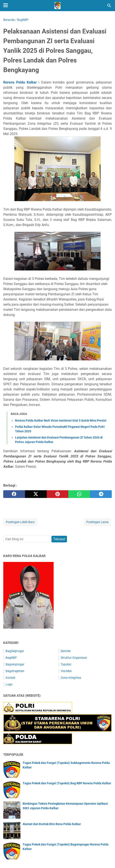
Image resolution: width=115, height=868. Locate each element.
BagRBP (11, 658)
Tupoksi (66, 664)
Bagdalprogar (15, 651)
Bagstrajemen (15, 671)
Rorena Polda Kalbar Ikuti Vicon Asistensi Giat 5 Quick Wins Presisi (61, 420)
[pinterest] (58, 494)
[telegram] (101, 494)
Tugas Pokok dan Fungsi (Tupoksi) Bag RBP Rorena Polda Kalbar (67, 783)
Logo (9, 684)
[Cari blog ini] (109, 6)
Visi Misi (66, 671)
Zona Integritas (71, 678)
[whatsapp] (79, 494)
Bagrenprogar (15, 664)
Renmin (66, 651)
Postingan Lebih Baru (20, 522)
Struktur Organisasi (74, 658)
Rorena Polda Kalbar (20, 82)
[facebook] (14, 494)
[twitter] (36, 494)
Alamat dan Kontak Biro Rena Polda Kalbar (52, 824)
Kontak (10, 678)
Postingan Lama (97, 522)
